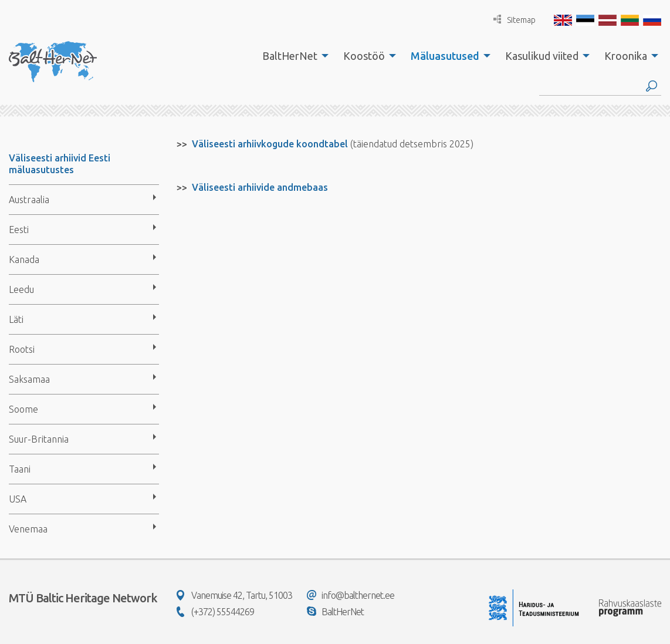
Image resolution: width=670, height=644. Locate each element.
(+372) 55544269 (215, 612)
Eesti (19, 230)
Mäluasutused (445, 56)
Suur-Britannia (39, 439)
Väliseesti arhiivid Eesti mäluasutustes (60, 164)
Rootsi (22, 349)
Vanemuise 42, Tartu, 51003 (234, 595)
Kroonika (626, 56)
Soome (23, 409)
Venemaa (28, 529)
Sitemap (515, 20)
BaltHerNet (290, 56)
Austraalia (29, 200)
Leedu (21, 289)
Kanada (24, 259)
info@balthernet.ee (351, 595)
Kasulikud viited (542, 56)
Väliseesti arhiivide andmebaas (260, 187)
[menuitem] (292, 56)
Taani (20, 469)
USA (18, 499)
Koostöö (364, 56)
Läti (16, 319)
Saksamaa (29, 379)
